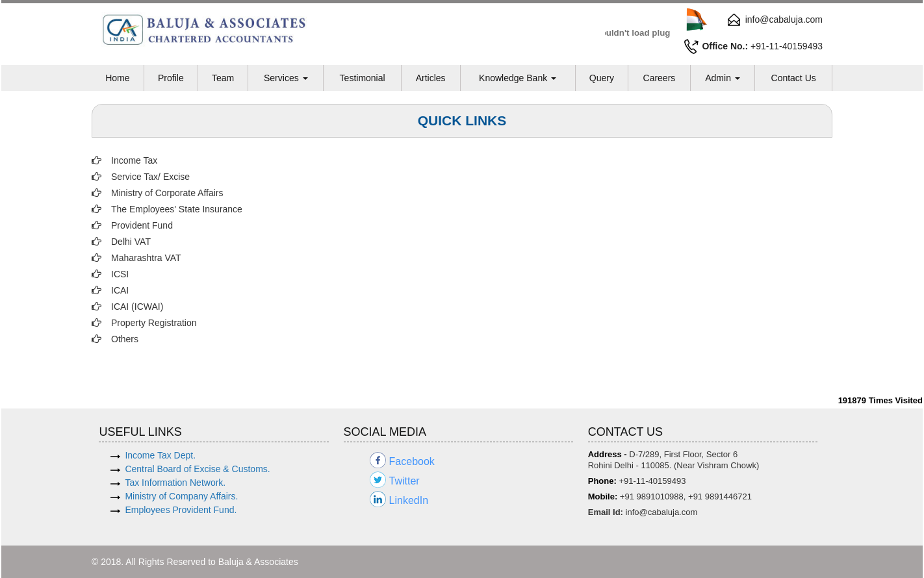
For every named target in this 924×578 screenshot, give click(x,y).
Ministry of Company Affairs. (181, 496)
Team (223, 78)
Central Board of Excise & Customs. (197, 469)
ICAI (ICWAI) (137, 307)
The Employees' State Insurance (177, 209)
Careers (660, 78)
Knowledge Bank (518, 78)
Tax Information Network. (175, 483)
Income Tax (134, 160)
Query (602, 78)
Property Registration (154, 323)
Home (117, 78)
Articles (431, 78)
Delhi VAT (131, 242)
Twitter (404, 481)
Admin (723, 78)
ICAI (120, 290)
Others (125, 339)
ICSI (120, 274)
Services (286, 78)
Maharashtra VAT (146, 258)
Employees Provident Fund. (181, 510)
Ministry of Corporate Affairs (167, 193)
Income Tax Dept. (160, 455)
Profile (171, 78)
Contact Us (794, 78)
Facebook (412, 461)
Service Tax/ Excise (150, 177)
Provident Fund (142, 225)
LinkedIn (409, 500)
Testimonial (363, 78)
